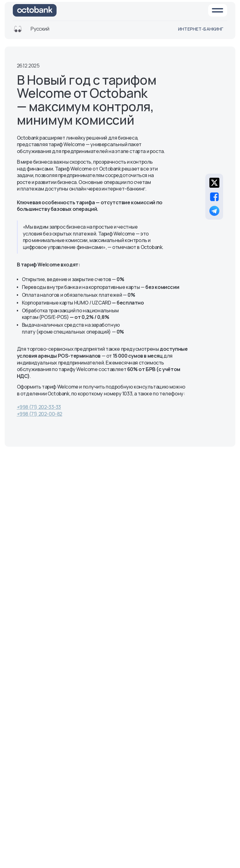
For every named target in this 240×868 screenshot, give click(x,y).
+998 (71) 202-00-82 (40, 414)
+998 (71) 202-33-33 (39, 407)
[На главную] (35, 10)
